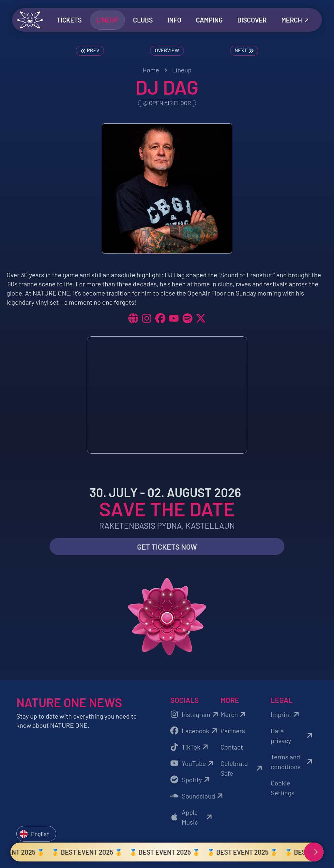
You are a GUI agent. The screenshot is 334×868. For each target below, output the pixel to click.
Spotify (191, 781)
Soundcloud (194, 797)
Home (151, 70)
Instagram (194, 715)
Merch (234, 715)
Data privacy (293, 737)
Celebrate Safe (242, 769)
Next (244, 50)
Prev (90, 50)
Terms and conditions (293, 763)
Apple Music (192, 818)
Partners (233, 732)
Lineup (182, 70)
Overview (167, 50)
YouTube (193, 764)
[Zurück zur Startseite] (30, 20)
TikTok (190, 748)
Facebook (194, 732)
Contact (232, 748)
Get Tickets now (167, 548)
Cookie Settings (283, 789)
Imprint (286, 715)
